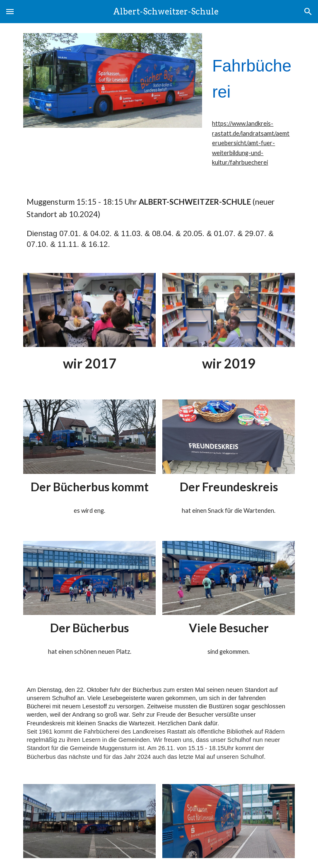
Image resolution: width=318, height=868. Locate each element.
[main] (252, 73)
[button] (10, 11)
